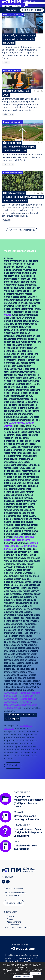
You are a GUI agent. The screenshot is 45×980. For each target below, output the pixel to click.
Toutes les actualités (22, 230)
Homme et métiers (12, 70)
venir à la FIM (14, 903)
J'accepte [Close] (35, 973)
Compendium (26, 696)
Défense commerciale (13, 15)
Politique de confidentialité (18, 928)
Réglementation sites (13, 122)
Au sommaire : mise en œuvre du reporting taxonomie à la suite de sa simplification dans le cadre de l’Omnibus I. (22, 151)
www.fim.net (10, 693)
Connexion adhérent (32, 10)
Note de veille (8, 114)
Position (6, 62)
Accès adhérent (14, 922)
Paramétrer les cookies (23, 977)
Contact (10, 916)
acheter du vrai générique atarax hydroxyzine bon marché (21, 546)
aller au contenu (28, 699)
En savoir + (13, 765)
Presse (10, 919)
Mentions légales (14, 925)
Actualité (6, 220)
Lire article (25, 702)
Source (8, 315)
